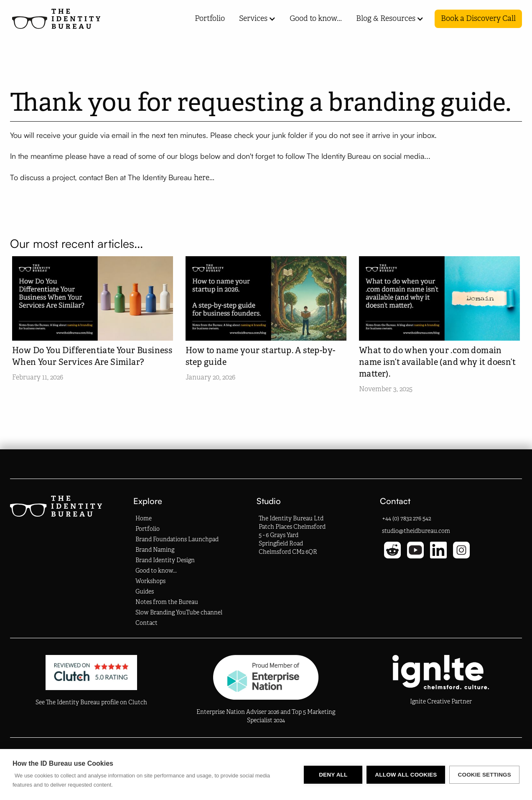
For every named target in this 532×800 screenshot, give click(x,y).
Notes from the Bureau (167, 602)
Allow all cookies (406, 775)
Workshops (150, 581)
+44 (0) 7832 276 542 (406, 518)
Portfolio (210, 18)
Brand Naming (155, 550)
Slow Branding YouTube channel (179, 613)
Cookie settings (484, 775)
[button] (254, 19)
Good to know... (316, 18)
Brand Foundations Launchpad (177, 539)
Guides (145, 592)
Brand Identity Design (165, 560)
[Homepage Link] (56, 19)
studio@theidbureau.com (416, 531)
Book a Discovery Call (478, 18)
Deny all (333, 775)
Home (144, 518)
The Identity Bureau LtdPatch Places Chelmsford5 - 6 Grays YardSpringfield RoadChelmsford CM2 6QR (292, 535)
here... (206, 178)
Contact (146, 623)
